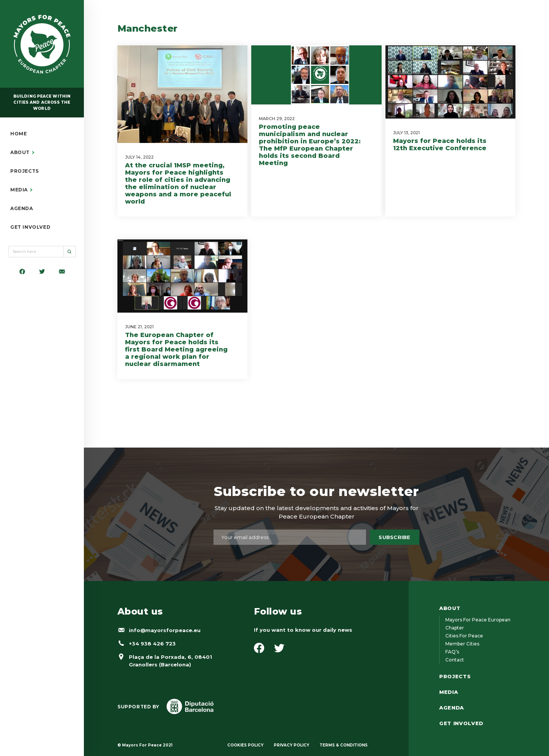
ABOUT (20, 152)
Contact (455, 660)
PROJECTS (25, 171)
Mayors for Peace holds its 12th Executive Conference (440, 144)
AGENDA (22, 209)
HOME (18, 134)
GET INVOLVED (30, 227)
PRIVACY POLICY (291, 745)
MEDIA (19, 190)
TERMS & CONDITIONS (344, 745)
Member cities (462, 644)
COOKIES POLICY (245, 745)
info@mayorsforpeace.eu (165, 630)
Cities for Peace (464, 636)
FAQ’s (452, 652)
